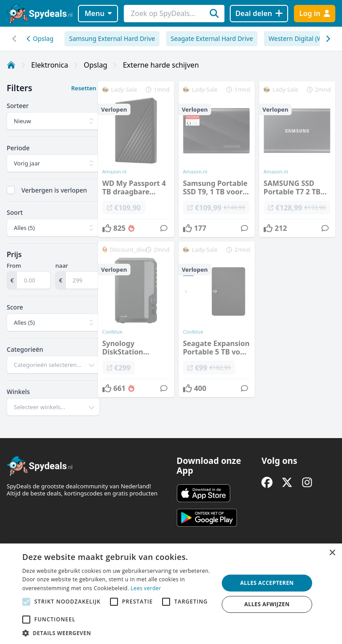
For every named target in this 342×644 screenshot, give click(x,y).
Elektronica (50, 65)
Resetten (84, 88)
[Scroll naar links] (328, 39)
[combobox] (53, 365)
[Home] (11, 65)
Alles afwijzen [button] (267, 604)
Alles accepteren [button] (267, 583)
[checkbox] (11, 190)
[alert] (171, 594)
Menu (98, 13)
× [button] (332, 553)
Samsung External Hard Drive (112, 38)
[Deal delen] (259, 14)
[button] (118, 633)
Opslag (40, 38)
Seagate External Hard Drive (212, 38)
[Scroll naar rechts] (14, 39)
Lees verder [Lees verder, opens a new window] (146, 588)
